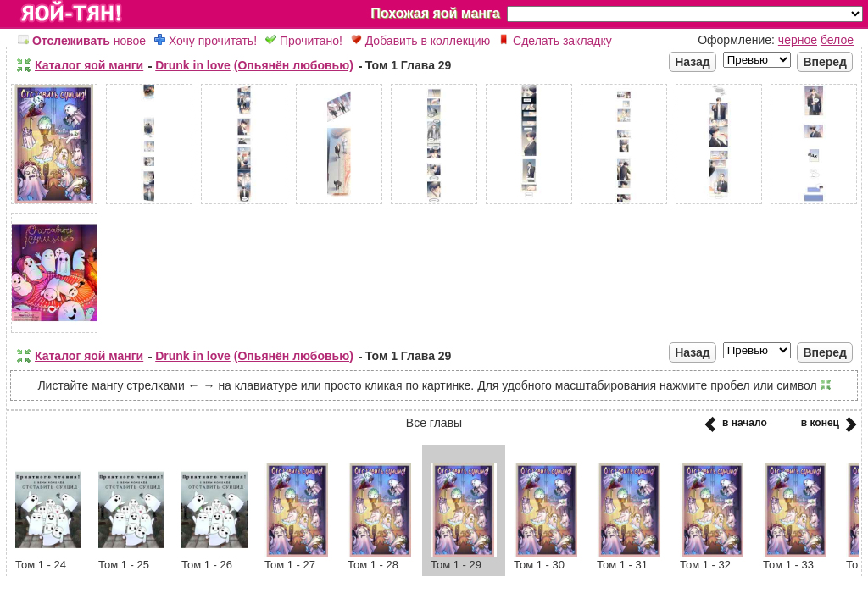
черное (798, 40)
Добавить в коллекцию (420, 41)
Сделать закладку (555, 41)
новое (82, 41)
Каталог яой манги (89, 65)
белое (837, 40)
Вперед (825, 62)
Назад (693, 62)
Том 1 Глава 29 (409, 65)
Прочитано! (304, 41)
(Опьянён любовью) (294, 65)
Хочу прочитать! (206, 41)
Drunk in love (193, 65)
